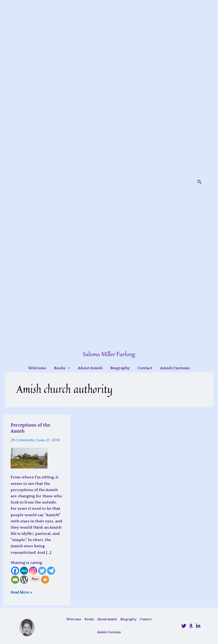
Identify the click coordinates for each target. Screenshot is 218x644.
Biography (128, 619)
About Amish (107, 619)
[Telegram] (51, 571)
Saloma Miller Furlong (109, 355)
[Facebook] (15, 571)
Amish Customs (109, 632)
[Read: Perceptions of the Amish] (29, 458)
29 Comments (22, 440)
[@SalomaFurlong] (184, 626)
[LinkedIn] (198, 626)
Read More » (21, 592)
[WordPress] (24, 580)
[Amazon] (191, 626)
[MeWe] (24, 571)
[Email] (15, 580)
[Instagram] (33, 571)
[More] (45, 580)
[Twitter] (42, 571)
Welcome (74, 619)
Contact (146, 619)
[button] (200, 182)
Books (89, 619)
